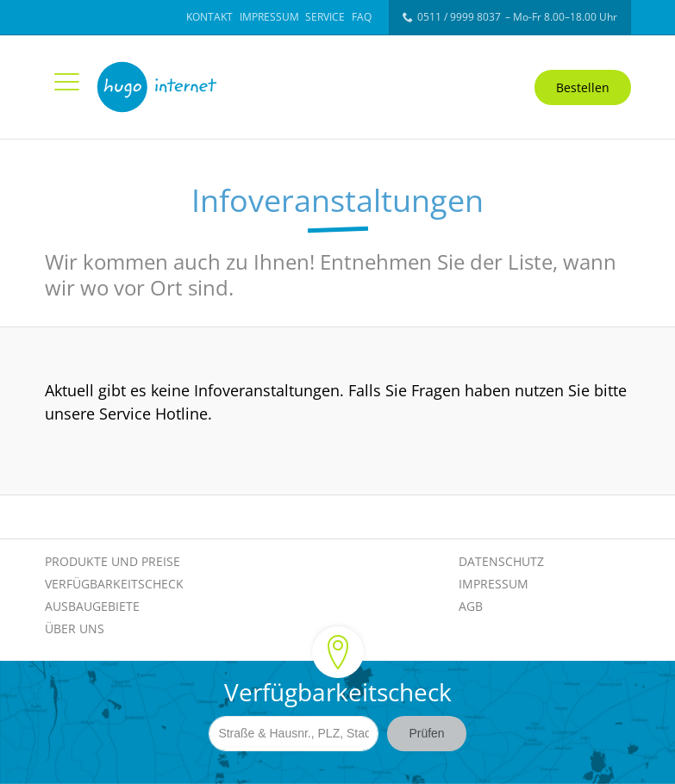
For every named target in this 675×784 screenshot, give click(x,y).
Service (325, 17)
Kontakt (209, 17)
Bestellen (583, 87)
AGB (471, 606)
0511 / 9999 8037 (459, 17)
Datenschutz (501, 561)
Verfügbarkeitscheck (114, 584)
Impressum (269, 17)
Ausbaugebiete (92, 606)
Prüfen (426, 735)
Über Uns (75, 628)
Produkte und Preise (112, 561)
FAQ (362, 17)
